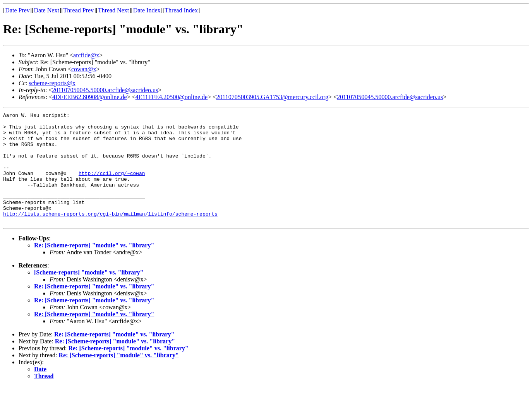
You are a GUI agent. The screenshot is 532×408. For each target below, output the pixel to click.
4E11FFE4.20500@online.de (172, 97)
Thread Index (181, 10)
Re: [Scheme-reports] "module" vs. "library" (94, 267)
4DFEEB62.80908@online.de (90, 97)
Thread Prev (78, 10)
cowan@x (84, 69)
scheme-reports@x (52, 83)
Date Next (47, 10)
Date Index (147, 10)
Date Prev (17, 10)
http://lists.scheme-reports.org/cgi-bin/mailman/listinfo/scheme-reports (110, 235)
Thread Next (113, 10)
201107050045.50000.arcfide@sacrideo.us (105, 90)
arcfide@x (86, 55)
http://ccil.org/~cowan (112, 186)
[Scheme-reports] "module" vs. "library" (89, 294)
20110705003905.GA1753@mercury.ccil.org (272, 97)
